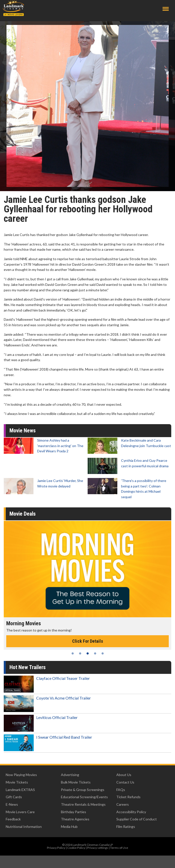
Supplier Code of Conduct (137, 819)
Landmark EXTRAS (20, 790)
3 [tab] (88, 653)
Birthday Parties (74, 812)
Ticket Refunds (128, 797)
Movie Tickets (17, 782)
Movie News (23, 431)
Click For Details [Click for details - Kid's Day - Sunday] (84, 641)
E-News (12, 804)
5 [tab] (103, 653)
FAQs (121, 790)
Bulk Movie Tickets (76, 782)
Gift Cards (14, 797)
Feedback (13, 819)
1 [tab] (73, 653)
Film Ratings (126, 827)
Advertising (70, 775)
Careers (123, 804)
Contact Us (125, 782)
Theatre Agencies (75, 819)
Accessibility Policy (131, 812)
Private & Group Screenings (83, 790)
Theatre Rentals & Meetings (83, 804)
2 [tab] (80, 653)
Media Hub (69, 827)
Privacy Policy (56, 848)
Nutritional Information (24, 827)
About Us (124, 775)
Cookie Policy (76, 848)
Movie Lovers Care (20, 812)
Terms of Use (119, 848)
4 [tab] (95, 653)
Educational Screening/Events (84, 797)
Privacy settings (98, 848)
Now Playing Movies (21, 775)
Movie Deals (23, 514)
